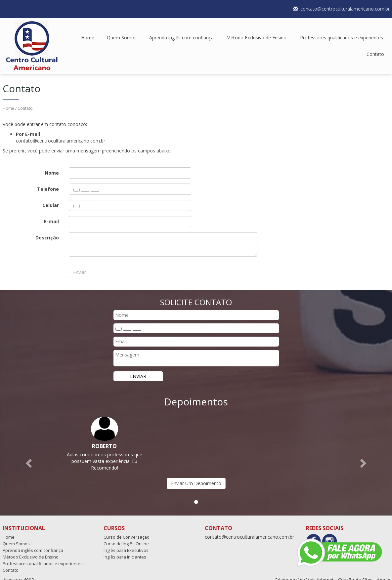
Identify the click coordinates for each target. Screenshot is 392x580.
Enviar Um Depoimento (196, 477)
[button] (29, 456)
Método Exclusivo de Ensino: (257, 31)
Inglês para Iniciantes (125, 550)
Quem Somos (122, 31)
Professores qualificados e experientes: (342, 31)
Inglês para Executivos (126, 544)
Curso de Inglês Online (126, 537)
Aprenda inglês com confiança (181, 31)
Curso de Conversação (127, 530)
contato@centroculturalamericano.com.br (249, 530)
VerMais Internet (316, 573)
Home (88, 31)
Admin (384, 573)
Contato (375, 47)
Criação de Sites (355, 573)
